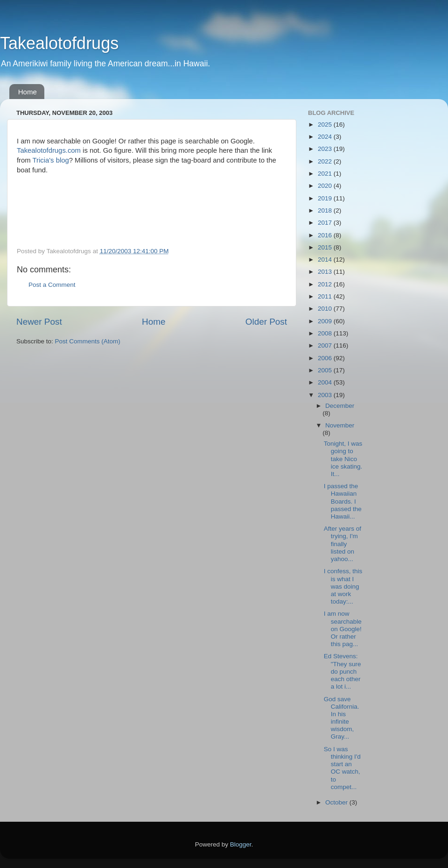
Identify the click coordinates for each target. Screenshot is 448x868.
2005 (326, 370)
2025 (326, 125)
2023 (326, 149)
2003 (326, 395)
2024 (326, 137)
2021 (326, 174)
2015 (326, 247)
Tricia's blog (51, 160)
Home (28, 92)
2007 (326, 345)
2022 (326, 161)
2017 (326, 223)
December (340, 406)
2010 (326, 309)
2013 (326, 272)
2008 (326, 333)
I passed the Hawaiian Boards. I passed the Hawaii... (343, 501)
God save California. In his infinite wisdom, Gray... (342, 718)
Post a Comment (52, 285)
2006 (326, 358)
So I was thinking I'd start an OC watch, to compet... (342, 768)
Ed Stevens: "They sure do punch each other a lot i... (343, 671)
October (337, 802)
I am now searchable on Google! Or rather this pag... (343, 629)
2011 (326, 296)
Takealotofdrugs (59, 43)
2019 (326, 198)
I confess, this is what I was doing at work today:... (343, 586)
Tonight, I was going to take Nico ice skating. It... (343, 459)
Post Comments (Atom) (88, 341)
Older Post (266, 322)
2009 (326, 321)
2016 (326, 235)
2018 (326, 210)
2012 (326, 284)
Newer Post (39, 322)
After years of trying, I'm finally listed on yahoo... (343, 544)
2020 (326, 186)
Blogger (241, 844)
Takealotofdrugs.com (49, 150)
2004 (326, 382)
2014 (326, 260)
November (340, 425)
